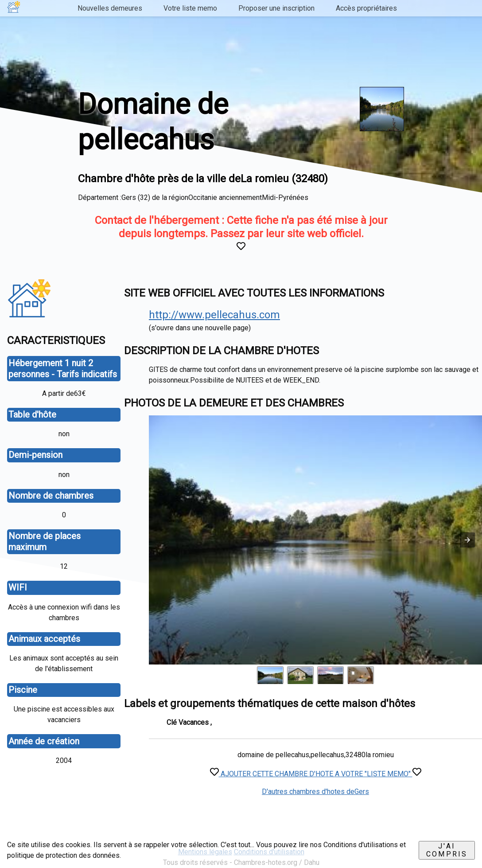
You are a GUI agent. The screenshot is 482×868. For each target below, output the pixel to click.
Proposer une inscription (276, 8)
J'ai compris (447, 850)
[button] (467, 540)
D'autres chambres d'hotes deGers (315, 792)
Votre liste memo (190, 8)
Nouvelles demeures (110, 8)
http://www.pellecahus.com (214, 315)
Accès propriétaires (366, 8)
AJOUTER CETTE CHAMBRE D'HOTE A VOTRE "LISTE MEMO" (316, 774)
